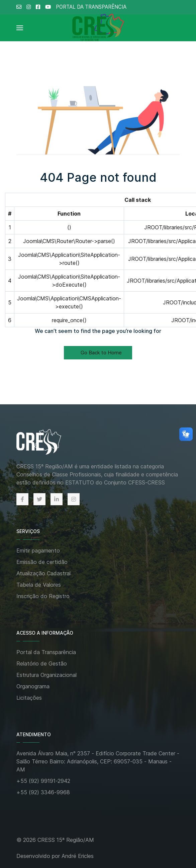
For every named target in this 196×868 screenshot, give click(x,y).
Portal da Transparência (46, 652)
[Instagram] (74, 499)
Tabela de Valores (39, 585)
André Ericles (78, 856)
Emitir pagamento (38, 551)
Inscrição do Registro (43, 596)
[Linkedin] (57, 499)
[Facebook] (22, 499)
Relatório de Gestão (42, 663)
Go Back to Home (98, 353)
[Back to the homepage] (46, 442)
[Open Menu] (20, 28)
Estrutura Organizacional (46, 675)
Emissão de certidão (42, 562)
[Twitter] (39, 499)
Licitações (29, 698)
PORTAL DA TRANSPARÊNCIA (91, 7)
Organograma (33, 686)
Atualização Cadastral (43, 573)
